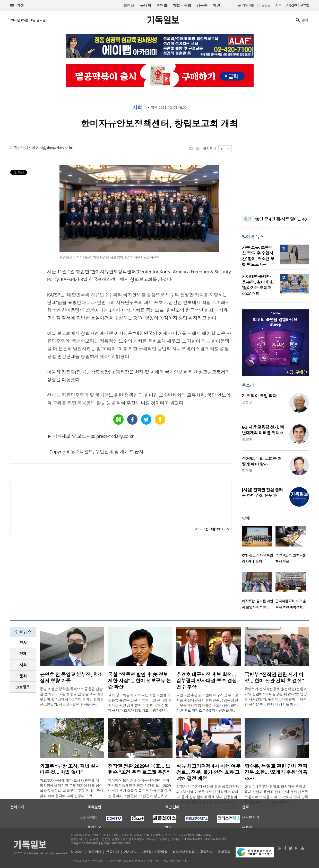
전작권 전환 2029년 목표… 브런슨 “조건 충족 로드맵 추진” (139, 769)
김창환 (247, 439)
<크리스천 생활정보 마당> (212, 529)
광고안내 (95, 852)
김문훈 (202, 5)
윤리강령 (224, 852)
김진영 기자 (34, 148)
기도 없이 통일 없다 (259, 396)
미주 (278, 5)
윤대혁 (146, 5)
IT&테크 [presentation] (23, 687)
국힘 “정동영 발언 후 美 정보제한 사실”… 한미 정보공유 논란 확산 (140, 681)
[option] (259, 546)
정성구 (247, 402)
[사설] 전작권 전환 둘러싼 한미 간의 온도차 (262, 493)
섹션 (17, 6)
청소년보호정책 (184, 852)
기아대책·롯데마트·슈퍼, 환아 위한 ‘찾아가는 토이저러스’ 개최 (258, 285)
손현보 (162, 5)
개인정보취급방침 (155, 852)
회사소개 (77, 852)
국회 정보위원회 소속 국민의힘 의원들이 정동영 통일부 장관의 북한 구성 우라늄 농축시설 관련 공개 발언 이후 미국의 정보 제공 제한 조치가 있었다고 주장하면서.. (140, 703)
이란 (216, 5)
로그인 (304, 5)
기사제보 (130, 852)
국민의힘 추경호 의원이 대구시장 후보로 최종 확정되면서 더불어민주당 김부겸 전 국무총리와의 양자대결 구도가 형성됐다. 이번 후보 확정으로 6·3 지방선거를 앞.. (207, 703)
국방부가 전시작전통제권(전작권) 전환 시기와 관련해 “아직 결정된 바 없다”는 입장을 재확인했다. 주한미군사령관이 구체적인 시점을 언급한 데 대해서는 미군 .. (276, 697)
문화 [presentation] (23, 676)
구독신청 (291, 5)
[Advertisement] (275, 177)
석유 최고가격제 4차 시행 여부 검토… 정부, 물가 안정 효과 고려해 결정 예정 (208, 772)
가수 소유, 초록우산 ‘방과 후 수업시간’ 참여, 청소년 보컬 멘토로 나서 (258, 256)
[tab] (23, 643)
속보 (247, 219)
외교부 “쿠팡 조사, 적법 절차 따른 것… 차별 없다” (70, 769)
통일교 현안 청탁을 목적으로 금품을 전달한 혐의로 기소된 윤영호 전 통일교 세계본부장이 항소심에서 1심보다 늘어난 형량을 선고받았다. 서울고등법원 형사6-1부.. (72, 697)
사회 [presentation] (23, 665)
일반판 (266, 5)
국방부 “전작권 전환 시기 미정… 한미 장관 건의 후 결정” (274, 678)
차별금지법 (182, 5)
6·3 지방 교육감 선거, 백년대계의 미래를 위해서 (263, 430)
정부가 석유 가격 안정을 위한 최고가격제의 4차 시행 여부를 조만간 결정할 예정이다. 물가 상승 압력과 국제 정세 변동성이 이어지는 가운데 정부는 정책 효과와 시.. (208, 794)
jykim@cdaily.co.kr (58, 148)
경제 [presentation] (23, 654)
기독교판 (248, 5)
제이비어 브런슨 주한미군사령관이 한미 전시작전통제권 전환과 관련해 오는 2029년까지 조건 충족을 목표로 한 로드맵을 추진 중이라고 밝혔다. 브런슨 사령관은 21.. (140, 788)
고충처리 (206, 852)
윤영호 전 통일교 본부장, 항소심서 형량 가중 (71, 678)
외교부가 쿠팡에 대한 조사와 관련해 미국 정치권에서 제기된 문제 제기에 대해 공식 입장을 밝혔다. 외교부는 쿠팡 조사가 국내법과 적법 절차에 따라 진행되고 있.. (72, 788)
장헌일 (247, 471)
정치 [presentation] (23, 643)
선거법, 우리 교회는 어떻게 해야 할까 (262, 461)
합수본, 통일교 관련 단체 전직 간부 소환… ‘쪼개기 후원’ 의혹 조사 (276, 772)
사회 (137, 108)
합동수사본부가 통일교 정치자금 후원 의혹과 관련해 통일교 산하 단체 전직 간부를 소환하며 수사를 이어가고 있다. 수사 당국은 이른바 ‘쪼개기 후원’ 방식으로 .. (276, 794)
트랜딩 (129, 6)
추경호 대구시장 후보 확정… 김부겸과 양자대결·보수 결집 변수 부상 (207, 681)
